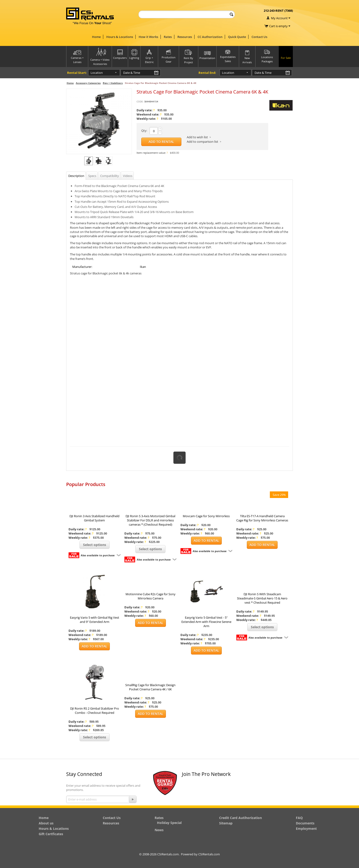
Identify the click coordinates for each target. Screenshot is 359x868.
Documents (305, 823)
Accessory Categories (88, 83)
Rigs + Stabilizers (113, 83)
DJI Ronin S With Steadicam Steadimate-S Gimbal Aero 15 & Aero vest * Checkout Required (262, 598)
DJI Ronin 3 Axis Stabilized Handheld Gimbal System (94, 518)
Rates (168, 37)
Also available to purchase (98, 555)
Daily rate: (146, 110)
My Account (279, 18)
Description (76, 176)
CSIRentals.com (209, 854)
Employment (306, 829)
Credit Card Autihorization (241, 818)
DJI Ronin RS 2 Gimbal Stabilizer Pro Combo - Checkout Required (95, 711)
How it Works (148, 37)
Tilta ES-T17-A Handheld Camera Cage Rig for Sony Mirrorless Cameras (262, 518)
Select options (95, 545)
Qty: (144, 131)
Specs (92, 176)
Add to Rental (161, 142)
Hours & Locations (120, 37)
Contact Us (259, 37)
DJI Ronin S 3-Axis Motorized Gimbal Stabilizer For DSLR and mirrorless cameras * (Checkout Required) (150, 520)
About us (46, 823)
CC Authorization (210, 37)
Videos (128, 176)
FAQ (299, 818)
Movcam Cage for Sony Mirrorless (206, 516)
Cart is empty (280, 26)
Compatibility (110, 176)
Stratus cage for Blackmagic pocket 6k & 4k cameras (106, 273)
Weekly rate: (147, 119)
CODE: (140, 101)
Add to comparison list (202, 142)
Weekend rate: (149, 114)
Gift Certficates (51, 834)
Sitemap (226, 823)
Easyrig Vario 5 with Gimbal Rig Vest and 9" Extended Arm (95, 620)
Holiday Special (169, 823)
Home (96, 37)
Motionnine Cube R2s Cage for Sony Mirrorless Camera (151, 596)
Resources (185, 37)
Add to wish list (197, 137)
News (159, 830)
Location (97, 73)
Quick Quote (237, 37)
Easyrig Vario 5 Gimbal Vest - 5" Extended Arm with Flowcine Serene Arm (206, 622)
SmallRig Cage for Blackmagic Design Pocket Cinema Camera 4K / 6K (150, 687)
